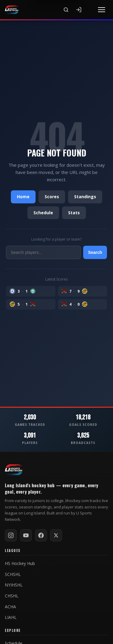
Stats (74, 213)
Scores (52, 197)
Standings (85, 197)
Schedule (43, 213)
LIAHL (11, 617)
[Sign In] (79, 10)
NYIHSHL (14, 585)
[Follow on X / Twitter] (56, 535)
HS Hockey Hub (20, 563)
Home (23, 197)
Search (95, 252)
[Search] (66, 10)
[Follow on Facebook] (41, 535)
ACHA (10, 607)
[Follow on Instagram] (11, 535)
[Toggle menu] (102, 10)
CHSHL (12, 596)
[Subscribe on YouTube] (26, 535)
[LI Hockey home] (14, 470)
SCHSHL (13, 574)
